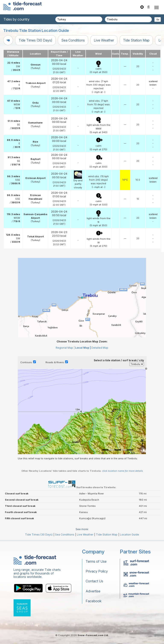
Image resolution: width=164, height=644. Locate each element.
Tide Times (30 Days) (35, 40)
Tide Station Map (136, 40)
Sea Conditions (73, 40)
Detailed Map (100, 348)
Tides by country (16, 19)
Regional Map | (65, 348)
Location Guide (130, 535)
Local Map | (83, 348)
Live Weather (104, 40)
